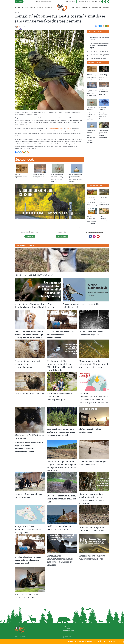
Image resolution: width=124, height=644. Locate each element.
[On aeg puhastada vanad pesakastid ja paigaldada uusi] (86, 290)
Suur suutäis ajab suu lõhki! (98, 58)
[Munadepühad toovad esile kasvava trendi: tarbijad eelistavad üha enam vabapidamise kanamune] (58, 165)
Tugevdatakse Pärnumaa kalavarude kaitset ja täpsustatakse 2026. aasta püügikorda (103, 113)
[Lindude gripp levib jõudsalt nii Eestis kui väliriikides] (40, 165)
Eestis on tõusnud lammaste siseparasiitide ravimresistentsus (28, 364)
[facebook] (102, 2)
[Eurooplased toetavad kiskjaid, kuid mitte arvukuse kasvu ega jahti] (62, 483)
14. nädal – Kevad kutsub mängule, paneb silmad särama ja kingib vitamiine (92, 94)
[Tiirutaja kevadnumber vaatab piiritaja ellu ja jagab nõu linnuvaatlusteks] (92, 211)
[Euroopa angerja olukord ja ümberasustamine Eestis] (94, 544)
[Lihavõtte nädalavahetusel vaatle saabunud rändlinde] (22, 165)
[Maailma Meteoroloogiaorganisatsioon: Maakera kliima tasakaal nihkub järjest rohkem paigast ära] (94, 381)
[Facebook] (96, 26)
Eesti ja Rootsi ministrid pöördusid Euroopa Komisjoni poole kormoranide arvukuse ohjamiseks (76, 178)
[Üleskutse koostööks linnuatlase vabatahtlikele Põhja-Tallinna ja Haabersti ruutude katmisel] (62, 349)
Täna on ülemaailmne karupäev (29, 394)
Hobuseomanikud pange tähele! (100, 55)
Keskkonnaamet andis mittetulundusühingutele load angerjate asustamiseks (94, 364)
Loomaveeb (22, 27)
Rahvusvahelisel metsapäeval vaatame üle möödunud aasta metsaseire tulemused (61, 432)
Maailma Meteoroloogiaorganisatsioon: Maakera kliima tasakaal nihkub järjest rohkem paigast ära (94, 400)
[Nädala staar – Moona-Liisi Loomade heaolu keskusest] (30, 579)
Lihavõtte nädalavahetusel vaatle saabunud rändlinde (21, 176)
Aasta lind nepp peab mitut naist (100, 51)
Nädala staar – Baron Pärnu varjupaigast (34, 275)
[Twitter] (101, 26)
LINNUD (17, 12)
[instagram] (105, 2)
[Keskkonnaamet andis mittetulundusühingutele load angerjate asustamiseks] (94, 349)
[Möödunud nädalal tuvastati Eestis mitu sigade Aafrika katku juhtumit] (30, 544)
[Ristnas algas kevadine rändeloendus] (94, 417)
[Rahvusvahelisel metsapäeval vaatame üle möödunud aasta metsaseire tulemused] (62, 417)
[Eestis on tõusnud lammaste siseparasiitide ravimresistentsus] (30, 349)
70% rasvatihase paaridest (55, 129)
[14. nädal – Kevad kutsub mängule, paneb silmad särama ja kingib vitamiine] (92, 85)
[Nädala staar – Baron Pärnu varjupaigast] (62, 260)
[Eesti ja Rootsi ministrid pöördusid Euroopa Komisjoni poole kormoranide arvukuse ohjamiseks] (77, 165)
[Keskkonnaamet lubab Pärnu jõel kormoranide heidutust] (62, 514)
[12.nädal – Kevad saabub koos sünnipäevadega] (30, 482)
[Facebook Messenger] (99, 26)
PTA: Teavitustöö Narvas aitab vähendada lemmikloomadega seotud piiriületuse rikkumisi (29, 335)
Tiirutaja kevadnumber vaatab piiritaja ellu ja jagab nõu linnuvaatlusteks (92, 220)
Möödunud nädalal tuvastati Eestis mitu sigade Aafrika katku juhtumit (28, 560)
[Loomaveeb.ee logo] (62, 5)
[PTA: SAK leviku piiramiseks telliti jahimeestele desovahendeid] (62, 320)
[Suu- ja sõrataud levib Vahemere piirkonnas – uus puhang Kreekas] (30, 514)
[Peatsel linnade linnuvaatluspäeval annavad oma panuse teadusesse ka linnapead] (62, 544)
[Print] (104, 26)
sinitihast (69, 129)
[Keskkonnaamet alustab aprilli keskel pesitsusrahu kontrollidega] (104, 125)
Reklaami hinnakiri (19, 638)
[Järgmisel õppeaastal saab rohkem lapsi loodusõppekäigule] (62, 381)
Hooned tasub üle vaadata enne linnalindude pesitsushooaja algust (100, 45)
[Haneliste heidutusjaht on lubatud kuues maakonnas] (94, 515)
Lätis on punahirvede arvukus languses (104, 218)
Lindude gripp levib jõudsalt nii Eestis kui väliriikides (39, 176)
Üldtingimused (67, 638)
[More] (108, 26)
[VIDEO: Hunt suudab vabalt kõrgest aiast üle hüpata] (104, 69)
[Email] (20, 29)
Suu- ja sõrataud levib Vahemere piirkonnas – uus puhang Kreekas (28, 529)
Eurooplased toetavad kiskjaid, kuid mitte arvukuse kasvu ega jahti (62, 499)
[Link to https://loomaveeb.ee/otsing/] (99, 2)
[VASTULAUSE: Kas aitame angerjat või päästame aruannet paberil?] (104, 192)
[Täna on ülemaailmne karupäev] (30, 381)
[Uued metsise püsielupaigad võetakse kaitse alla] (94, 449)
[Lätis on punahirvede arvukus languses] (104, 211)
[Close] (121, 638)
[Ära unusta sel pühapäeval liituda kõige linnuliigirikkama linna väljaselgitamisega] (38, 290)
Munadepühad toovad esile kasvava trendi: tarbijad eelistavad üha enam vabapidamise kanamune (57, 178)
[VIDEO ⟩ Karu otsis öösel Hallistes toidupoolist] (94, 320)
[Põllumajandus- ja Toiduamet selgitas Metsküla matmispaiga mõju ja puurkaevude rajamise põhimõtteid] (62, 449)
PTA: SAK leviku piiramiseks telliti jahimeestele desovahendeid (60, 335)
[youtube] (108, 2)
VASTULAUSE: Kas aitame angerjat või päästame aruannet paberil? (104, 201)
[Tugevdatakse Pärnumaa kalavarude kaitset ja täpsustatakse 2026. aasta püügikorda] (104, 102)
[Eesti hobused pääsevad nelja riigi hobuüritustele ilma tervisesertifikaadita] (92, 192)
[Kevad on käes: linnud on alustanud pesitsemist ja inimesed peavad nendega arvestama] (94, 482)
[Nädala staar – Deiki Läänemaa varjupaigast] (30, 420)
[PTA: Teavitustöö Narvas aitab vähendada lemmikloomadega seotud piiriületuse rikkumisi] (30, 320)
